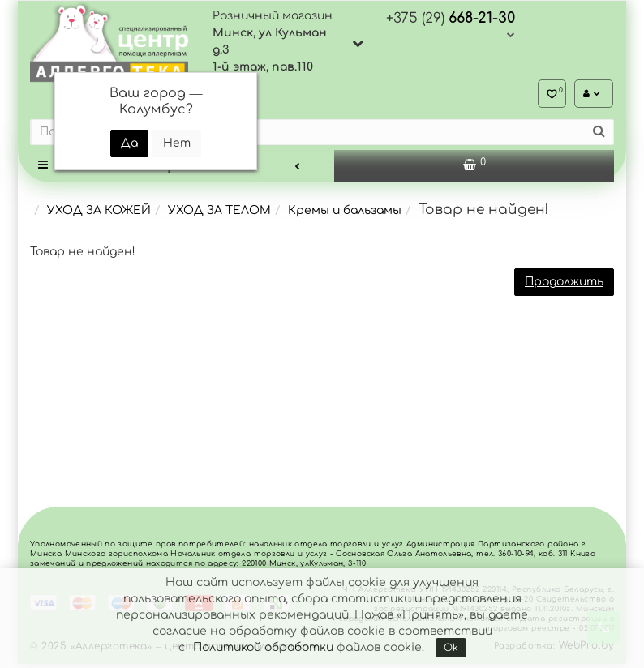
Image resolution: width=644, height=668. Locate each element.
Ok (451, 648)
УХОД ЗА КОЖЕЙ (99, 214)
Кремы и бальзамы (345, 214)
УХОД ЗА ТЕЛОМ (219, 214)
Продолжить (564, 286)
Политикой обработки (263, 647)
